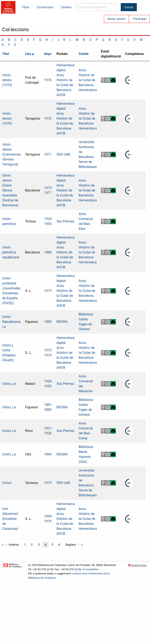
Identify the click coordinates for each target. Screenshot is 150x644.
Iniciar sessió (116, 19)
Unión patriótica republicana (11, 252)
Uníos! (7, 483)
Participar (140, 19)
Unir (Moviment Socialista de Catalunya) (10, 519)
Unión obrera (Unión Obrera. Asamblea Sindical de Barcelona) (10, 190)
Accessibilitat (90, 569)
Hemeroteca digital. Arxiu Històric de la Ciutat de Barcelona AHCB (66, 80)
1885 (48, 322)
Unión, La (9, 384)
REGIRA (62, 322)
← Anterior (12, 545)
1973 (48, 291)
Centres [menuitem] (66, 7)
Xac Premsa (65, 221)
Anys (48, 54)
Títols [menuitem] (25, 7)
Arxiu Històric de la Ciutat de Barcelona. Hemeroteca (88, 80)
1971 (48, 154)
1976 (48, 80)
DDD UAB (63, 154)
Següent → (72, 545)
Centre (84, 54)
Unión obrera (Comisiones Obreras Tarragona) (12, 154)
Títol (6, 54)
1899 (48, 454)
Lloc (28, 54)
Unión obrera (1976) (7, 80)
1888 (48, 252)
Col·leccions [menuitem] (45, 7)
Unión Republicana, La (12, 322)
